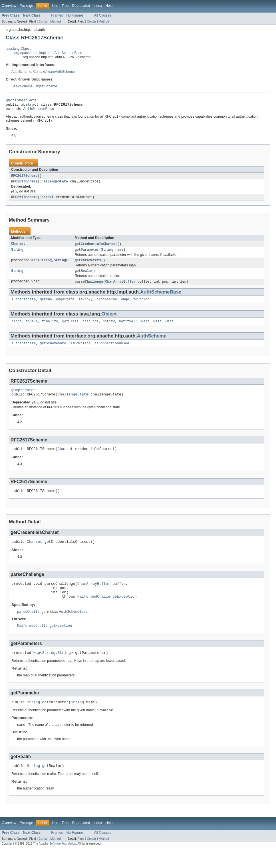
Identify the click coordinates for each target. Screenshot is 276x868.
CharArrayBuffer (120, 288)
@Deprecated (24, 398)
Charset (47, 201)
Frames (57, 15)
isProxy (86, 306)
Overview (9, 6)
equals (32, 328)
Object (109, 321)
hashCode (91, 328)
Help (109, 6)
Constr (43, 21)
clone (17, 328)
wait (145, 328)
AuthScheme (21, 72)
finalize (50, 328)
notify (109, 328)
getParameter (87, 254)
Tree (65, 6)
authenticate (24, 306)
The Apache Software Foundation (55, 863)
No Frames (75, 15)
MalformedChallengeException (107, 612)
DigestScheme (46, 86)
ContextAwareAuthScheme (54, 72)
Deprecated (81, 6)
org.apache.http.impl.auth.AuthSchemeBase (48, 53)
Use (55, 6)
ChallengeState (54, 185)
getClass (70, 328)
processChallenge (113, 306)
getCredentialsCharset (96, 248)
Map (34, 265)
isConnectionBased (112, 351)
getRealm (83, 276)
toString (141, 306)
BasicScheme (22, 86)
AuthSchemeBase (39, 111)
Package (26, 6)
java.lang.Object (18, 49)
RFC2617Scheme (24, 178)
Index (98, 6)
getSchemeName (53, 351)
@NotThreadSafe (21, 101)
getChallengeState (57, 306)
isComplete (80, 351)
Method (55, 21)
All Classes (103, 15)
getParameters (88, 265)
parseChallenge (89, 288)
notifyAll (128, 328)
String (17, 254)
